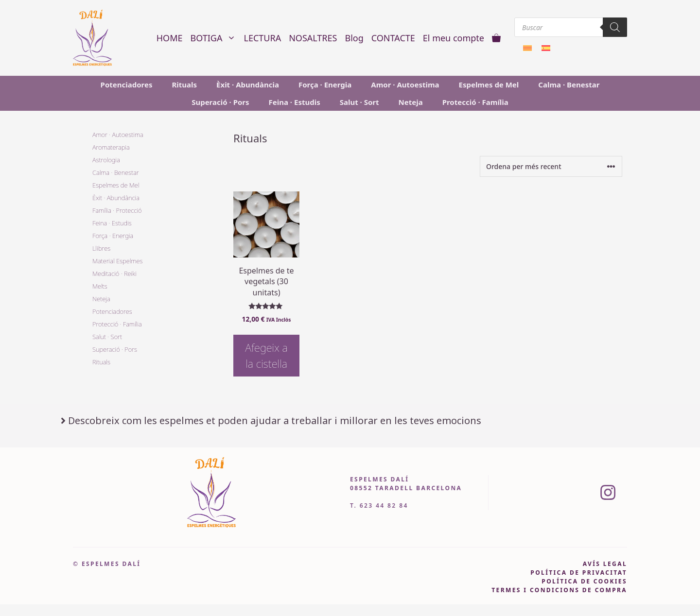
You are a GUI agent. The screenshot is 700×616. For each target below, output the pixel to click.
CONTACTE (393, 38)
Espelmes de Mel (489, 85)
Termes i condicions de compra (559, 590)
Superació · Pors (220, 102)
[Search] (615, 27)
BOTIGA (215, 38)
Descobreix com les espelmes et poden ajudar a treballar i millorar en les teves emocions (275, 420)
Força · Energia (325, 85)
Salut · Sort (359, 102)
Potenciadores (127, 85)
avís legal (605, 564)
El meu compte (454, 38)
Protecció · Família (475, 102)
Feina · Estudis (295, 102)
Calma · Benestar (569, 85)
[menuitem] (527, 47)
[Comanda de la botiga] (551, 166)
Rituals (184, 85)
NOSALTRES (313, 38)
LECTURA (262, 38)
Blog (354, 38)
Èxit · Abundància (248, 85)
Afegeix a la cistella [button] (266, 355)
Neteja (411, 102)
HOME (170, 38)
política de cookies (584, 581)
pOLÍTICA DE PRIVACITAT (579, 573)
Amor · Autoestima (405, 85)
